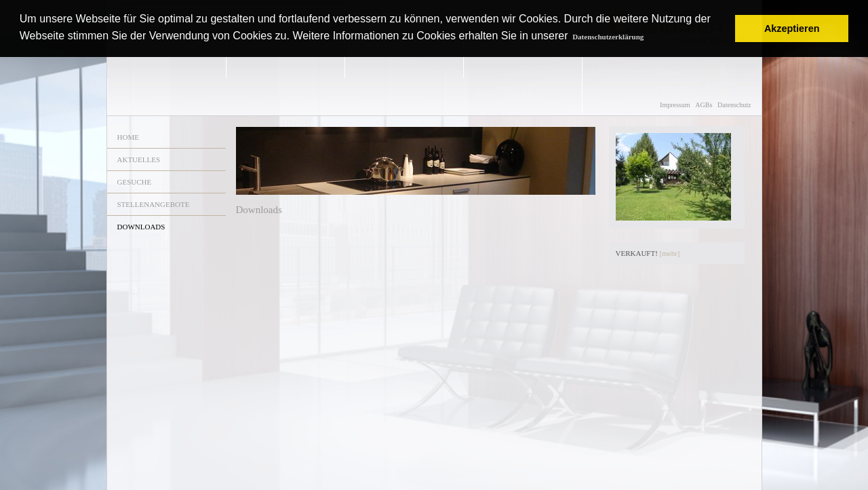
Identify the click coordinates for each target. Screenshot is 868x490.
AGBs (704, 105)
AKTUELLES (139, 159)
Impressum (675, 105)
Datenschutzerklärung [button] (608, 37)
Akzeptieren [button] (792, 29)
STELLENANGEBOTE (154, 204)
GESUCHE (135, 182)
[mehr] (670, 253)
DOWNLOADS (141, 227)
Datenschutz (734, 105)
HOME (128, 137)
